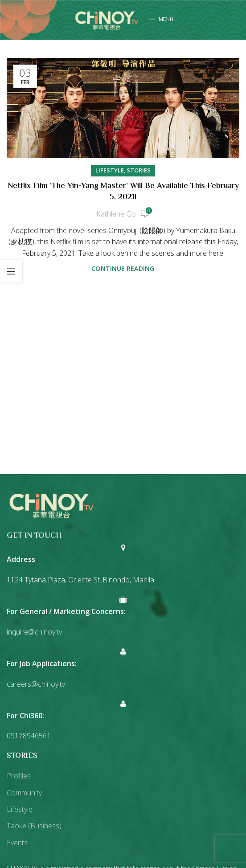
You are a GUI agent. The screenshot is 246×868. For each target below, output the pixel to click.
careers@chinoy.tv (36, 684)
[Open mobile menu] (161, 20)
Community (24, 793)
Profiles (19, 776)
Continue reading (123, 268)
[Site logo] (107, 19)
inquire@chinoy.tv (34, 632)
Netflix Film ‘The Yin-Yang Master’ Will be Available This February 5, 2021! (123, 192)
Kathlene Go (116, 214)
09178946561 (29, 736)
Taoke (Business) (34, 826)
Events (17, 843)
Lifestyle (110, 170)
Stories (139, 170)
